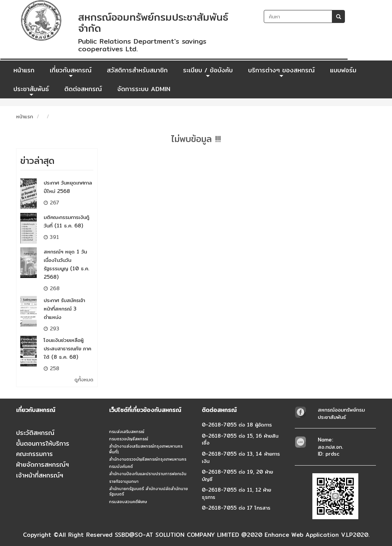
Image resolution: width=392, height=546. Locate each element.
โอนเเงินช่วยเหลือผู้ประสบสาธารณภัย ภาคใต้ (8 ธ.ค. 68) (67, 348)
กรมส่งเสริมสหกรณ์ (127, 432)
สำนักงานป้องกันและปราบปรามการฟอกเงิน (148, 474)
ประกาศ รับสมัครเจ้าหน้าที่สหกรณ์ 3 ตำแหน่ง (64, 309)
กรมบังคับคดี (121, 466)
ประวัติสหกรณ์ (35, 433)
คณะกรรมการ (34, 454)
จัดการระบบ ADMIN (144, 89)
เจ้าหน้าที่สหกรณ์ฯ (40, 475)
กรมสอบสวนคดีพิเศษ (128, 502)
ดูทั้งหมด (84, 379)
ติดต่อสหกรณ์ (83, 89)
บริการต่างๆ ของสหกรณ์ (281, 72)
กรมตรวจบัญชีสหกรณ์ (129, 439)
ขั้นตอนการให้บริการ (43, 444)
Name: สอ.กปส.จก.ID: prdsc (330, 447)
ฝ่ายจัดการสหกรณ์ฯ (42, 465)
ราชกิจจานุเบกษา (124, 481)
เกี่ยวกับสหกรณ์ (71, 72)
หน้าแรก (24, 70)
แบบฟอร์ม (343, 70)
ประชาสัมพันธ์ (31, 91)
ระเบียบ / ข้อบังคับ (208, 72)
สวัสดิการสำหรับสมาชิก (137, 70)
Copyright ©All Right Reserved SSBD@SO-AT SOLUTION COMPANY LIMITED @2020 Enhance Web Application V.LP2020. (196, 535)
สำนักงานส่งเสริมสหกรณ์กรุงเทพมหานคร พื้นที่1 (146, 449)
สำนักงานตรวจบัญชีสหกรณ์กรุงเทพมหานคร (148, 459)
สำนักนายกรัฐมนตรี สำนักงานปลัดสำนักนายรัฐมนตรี (149, 491)
